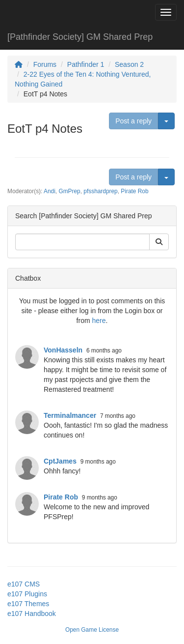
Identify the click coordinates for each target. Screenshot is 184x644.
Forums (45, 64)
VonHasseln (63, 350)
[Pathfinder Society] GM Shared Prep (80, 37)
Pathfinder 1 (86, 64)
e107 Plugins (27, 594)
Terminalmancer (70, 415)
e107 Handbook (32, 614)
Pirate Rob (134, 191)
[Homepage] (19, 64)
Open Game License (92, 630)
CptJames (60, 461)
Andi (50, 191)
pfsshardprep (100, 191)
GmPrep (69, 191)
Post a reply (133, 121)
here (99, 321)
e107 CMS (24, 584)
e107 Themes (28, 604)
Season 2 (129, 64)
